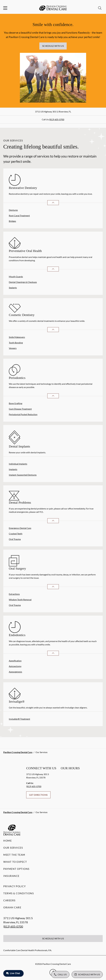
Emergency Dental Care (20, 528)
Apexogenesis (15, 672)
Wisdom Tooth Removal (20, 600)
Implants (13, 469)
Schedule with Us (53, 46)
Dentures (13, 210)
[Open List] (53, 203)
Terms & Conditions (19, 893)
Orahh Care (12, 907)
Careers (9, 900)
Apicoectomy (15, 666)
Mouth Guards (16, 276)
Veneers (13, 348)
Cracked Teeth (16, 534)
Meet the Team (14, 855)
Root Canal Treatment (19, 216)
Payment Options (16, 869)
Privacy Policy (14, 886)
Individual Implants (18, 464)
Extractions (14, 594)
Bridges (12, 221)
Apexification (15, 661)
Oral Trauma (15, 539)
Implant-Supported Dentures (23, 475)
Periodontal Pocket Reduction (23, 414)
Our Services (13, 848)
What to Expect (15, 862)
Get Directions (38, 795)
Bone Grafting (16, 403)
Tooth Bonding (16, 343)
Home (8, 841)
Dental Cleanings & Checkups (23, 282)
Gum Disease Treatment (20, 409)
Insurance (11, 876)
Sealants (13, 288)
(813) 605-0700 (57, 119)
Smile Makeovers (17, 337)
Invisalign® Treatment (19, 719)
